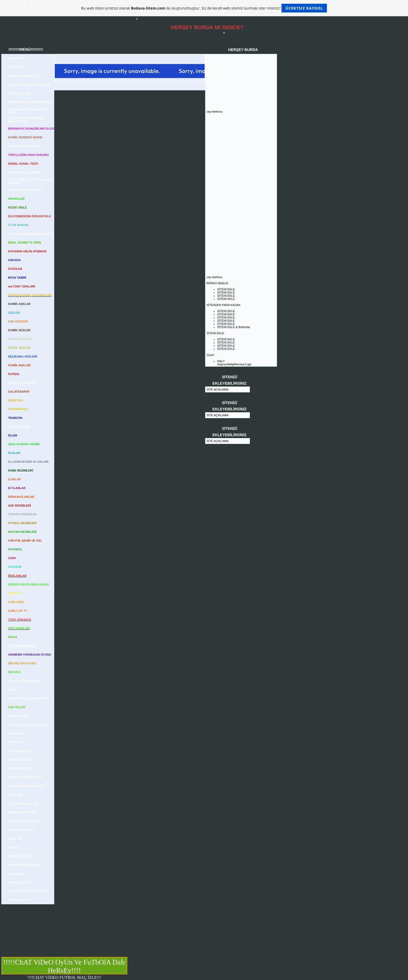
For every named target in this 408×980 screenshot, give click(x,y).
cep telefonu (214, 112)
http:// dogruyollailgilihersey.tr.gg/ (234, 363)
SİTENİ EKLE (226, 289)
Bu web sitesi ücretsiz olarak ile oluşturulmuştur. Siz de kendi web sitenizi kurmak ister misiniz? (204, 8)
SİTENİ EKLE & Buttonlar (234, 327)
